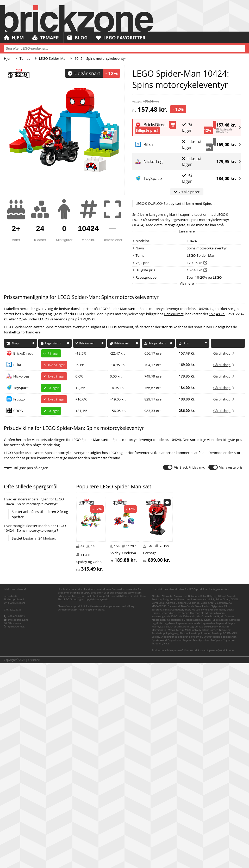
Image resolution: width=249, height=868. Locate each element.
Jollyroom (219, 818)
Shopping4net (169, 842)
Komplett (234, 825)
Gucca (230, 814)
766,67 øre (153, 388)
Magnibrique (159, 835)
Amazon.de (180, 801)
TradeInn (157, 848)
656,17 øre (153, 353)
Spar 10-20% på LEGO (204, 277)
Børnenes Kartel (200, 804)
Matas (171, 835)
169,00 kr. (226, 145)
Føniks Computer (173, 814)
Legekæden (208, 828)
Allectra (156, 801)
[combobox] (124, 48)
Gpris (222, 814)
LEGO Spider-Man (53, 58)
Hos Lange (183, 818)
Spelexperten (229, 842)
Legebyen (169, 828)
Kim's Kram (227, 821)
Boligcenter (169, 804)
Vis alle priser (187, 192)
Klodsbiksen (159, 825)
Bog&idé (157, 804)
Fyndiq (205, 814)
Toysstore (229, 845)
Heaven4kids (168, 818)
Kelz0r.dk (176, 821)
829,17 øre (153, 399)
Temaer (47, 38)
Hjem (14, 38)
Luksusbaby (211, 831)
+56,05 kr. (118, 411)
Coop (204, 808)
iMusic (208, 818)
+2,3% (80, 388)
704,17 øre (153, 365)
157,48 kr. (226, 124)
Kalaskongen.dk (161, 821)
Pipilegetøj (172, 838)
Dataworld (174, 811)
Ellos (227, 811)
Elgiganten (217, 811)
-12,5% (81, 353)
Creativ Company (218, 808)
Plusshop (194, 838)
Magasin (224, 831)
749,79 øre (153, 376)
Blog (80, 38)
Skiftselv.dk (196, 842)
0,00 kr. (116, 376)
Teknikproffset (201, 845)
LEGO (169, 831)
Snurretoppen (211, 842)
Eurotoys (157, 814)
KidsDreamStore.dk (208, 821)
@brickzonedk (17, 831)
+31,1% (81, 411)
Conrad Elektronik (177, 808)
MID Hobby (191, 835)
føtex (187, 814)
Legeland (222, 828)
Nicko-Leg (21, 376)
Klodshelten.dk (176, 825)
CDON (18, 411)
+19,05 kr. (118, 399)
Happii (155, 818)
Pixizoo (184, 838)
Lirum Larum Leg (184, 831)
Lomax (199, 831)
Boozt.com (183, 804)
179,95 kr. (226, 161)
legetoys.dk (158, 831)
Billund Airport (226, 801)
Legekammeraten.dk (188, 828)
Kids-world (189, 821)
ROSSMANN (230, 838)
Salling (155, 842)
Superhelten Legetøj (180, 845)
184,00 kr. (226, 178)
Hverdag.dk (197, 818)
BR (213, 804)
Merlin (180, 835)
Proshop (217, 838)
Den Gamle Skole (191, 811)
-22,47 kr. (117, 353)
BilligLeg (212, 801)
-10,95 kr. (117, 365)
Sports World (159, 845)
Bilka (17, 365)
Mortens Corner (208, 835)
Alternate (167, 801)
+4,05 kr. (117, 388)
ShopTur (183, 842)
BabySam (194, 801)
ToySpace (21, 388)
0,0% (79, 376)
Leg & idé (157, 828)
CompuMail (158, 808)
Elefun (206, 811)
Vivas (167, 848)
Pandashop (158, 838)
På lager (187, 128)
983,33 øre (153, 411)
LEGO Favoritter (126, 38)
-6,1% (80, 365)
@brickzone (15, 828)
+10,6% (81, 399)
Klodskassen (193, 825)
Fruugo (19, 399)
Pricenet (206, 838)
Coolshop (194, 808)
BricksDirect (174, 314)
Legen (231, 828)
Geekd (214, 814)
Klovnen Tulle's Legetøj (215, 825)
